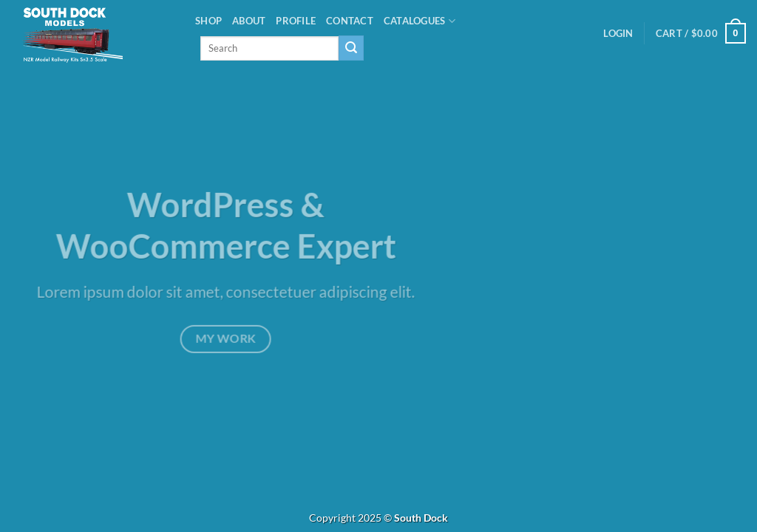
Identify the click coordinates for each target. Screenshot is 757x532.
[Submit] (351, 48)
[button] (618, 33)
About (249, 21)
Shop (208, 21)
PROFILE (296, 21)
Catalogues (420, 21)
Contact (350, 21)
